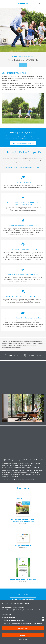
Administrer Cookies (23, 639)
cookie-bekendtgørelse (35, 624)
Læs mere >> (28, 162)
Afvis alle (23, 635)
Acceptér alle (23, 628)
